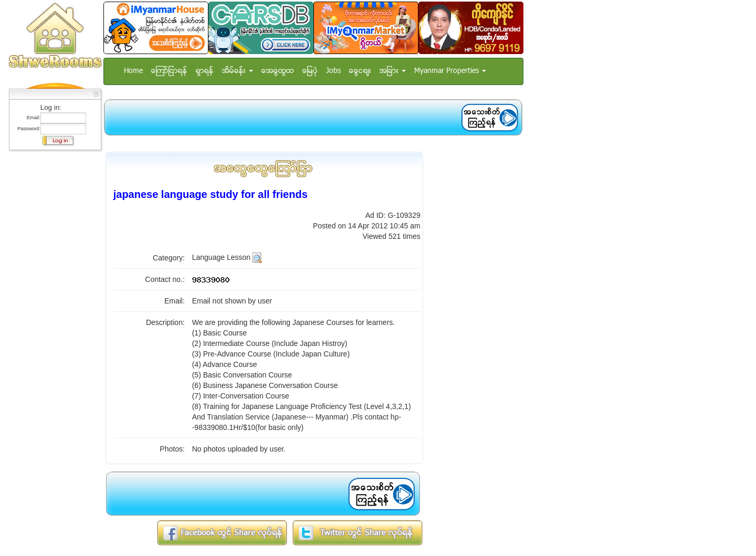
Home (133, 71)
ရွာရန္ (205, 71)
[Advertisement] (52, 312)
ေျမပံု (310, 71)
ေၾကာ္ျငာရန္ (169, 71)
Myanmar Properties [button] (450, 71)
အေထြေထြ (278, 71)
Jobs (333, 71)
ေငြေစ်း (360, 71)
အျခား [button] (393, 71)
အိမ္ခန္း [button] (238, 71)
